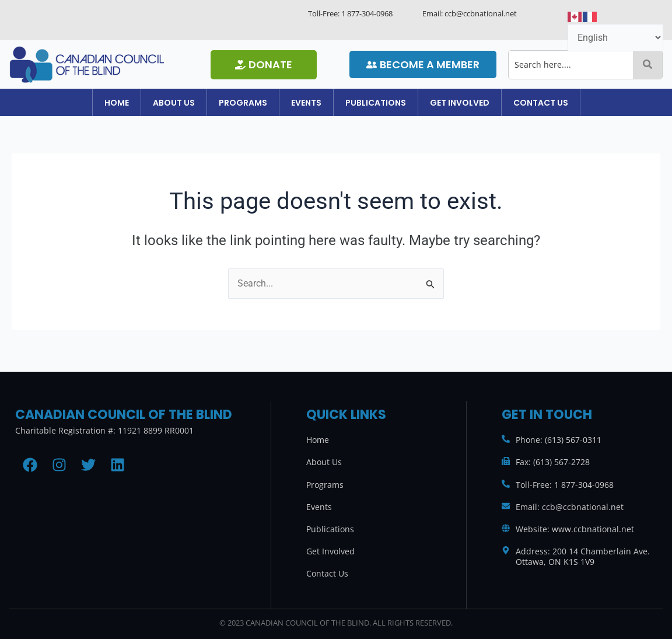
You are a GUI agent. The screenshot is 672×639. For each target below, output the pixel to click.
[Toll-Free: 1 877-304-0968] (506, 484)
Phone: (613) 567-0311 (559, 440)
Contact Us (576, 104)
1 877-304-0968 (367, 13)
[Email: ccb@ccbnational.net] (506, 506)
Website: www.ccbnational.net (575, 529)
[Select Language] (615, 38)
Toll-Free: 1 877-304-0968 (565, 485)
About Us (150, 104)
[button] (150, 104)
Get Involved (483, 104)
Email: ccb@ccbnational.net (570, 507)
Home (82, 104)
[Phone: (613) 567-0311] (506, 439)
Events (306, 104)
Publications (387, 104)
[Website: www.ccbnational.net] (506, 528)
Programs (231, 104)
